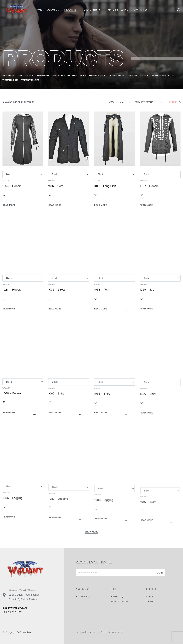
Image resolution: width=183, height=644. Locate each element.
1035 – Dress (57, 294)
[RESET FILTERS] (180, 102)
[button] (4, 195)
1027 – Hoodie (149, 187)
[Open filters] (172, 103)
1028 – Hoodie (12, 293)
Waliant (6, 181)
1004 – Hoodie (12, 186)
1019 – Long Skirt (105, 187)
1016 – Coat (56, 186)
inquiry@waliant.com (15, 608)
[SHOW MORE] (91, 532)
